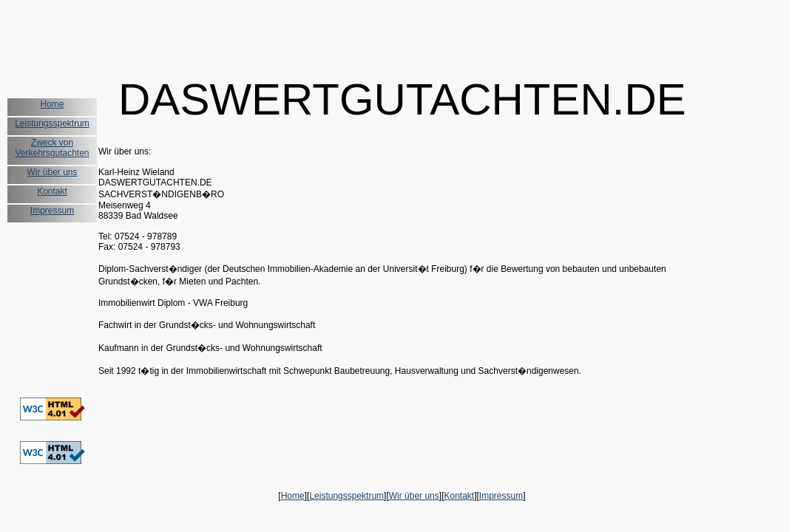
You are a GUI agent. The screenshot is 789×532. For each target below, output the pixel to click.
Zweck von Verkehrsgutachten (52, 148)
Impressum (52, 211)
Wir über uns (52, 172)
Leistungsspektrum (52, 123)
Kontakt (52, 191)
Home (52, 104)
